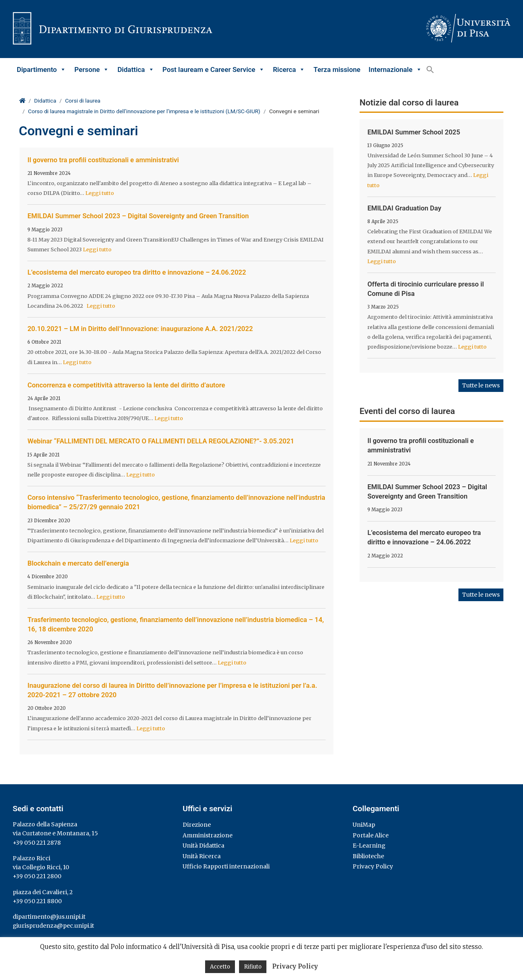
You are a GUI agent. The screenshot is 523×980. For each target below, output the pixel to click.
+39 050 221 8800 (37, 901)
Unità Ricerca (202, 856)
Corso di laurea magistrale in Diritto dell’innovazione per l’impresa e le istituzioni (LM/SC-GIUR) (144, 111)
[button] (430, 69)
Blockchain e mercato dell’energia (78, 563)
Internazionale (395, 69)
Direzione (197, 825)
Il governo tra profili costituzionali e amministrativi (103, 160)
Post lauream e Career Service (214, 69)
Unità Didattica (203, 846)
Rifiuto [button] (253, 967)
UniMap (364, 825)
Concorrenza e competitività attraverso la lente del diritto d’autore (126, 385)
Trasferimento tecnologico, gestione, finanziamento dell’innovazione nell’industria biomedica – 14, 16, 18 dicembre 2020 (175, 624)
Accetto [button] (220, 967)
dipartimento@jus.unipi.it (49, 917)
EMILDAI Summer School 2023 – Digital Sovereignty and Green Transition (138, 216)
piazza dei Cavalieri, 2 (43, 892)
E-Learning (369, 846)
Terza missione (337, 69)
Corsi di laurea (83, 101)
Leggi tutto (100, 193)
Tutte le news (481, 385)
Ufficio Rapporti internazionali (226, 866)
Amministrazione (208, 835)
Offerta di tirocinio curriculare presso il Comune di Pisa (426, 289)
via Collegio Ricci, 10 (41, 867)
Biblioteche (368, 856)
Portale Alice (371, 835)
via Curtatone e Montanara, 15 (55, 833)
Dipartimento (41, 69)
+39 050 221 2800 (37, 876)
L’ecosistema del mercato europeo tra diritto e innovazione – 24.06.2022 (137, 272)
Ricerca (289, 69)
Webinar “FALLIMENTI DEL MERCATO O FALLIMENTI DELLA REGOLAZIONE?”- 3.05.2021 (161, 441)
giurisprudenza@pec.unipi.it (53, 926)
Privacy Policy (373, 866)
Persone (92, 69)
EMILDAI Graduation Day (404, 208)
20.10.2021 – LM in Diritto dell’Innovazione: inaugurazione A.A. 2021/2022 (140, 329)
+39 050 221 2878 (37, 843)
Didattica (136, 69)
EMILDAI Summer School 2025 (414, 132)
